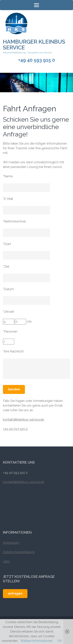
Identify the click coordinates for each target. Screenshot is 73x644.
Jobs (6, 561)
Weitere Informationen (36, 641)
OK (60, 641)
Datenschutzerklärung (19, 552)
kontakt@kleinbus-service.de (23, 420)
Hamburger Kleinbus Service (34, 45)
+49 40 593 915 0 (37, 60)
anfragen (15, 593)
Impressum (11, 543)
